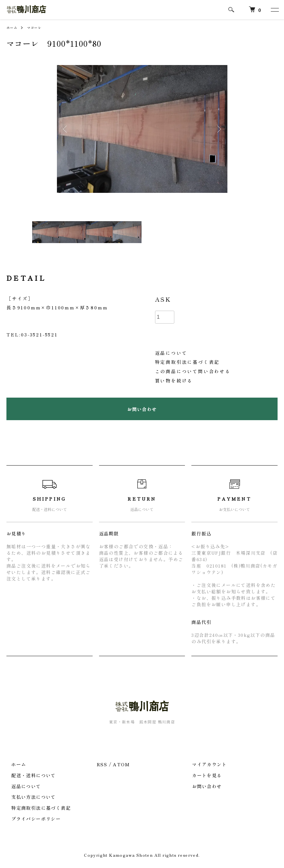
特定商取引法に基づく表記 (188, 362)
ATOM (121, 764)
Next (218, 129)
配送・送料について (29, 775)
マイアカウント (205, 764)
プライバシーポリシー (31, 819)
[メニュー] (274, 10)
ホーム (13, 27)
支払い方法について (29, 797)
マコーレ (38, 27)
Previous (67, 129)
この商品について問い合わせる (193, 371)
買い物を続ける (174, 381)
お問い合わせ (202, 786)
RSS (102, 764)
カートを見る (202, 775)
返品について (171, 353)
